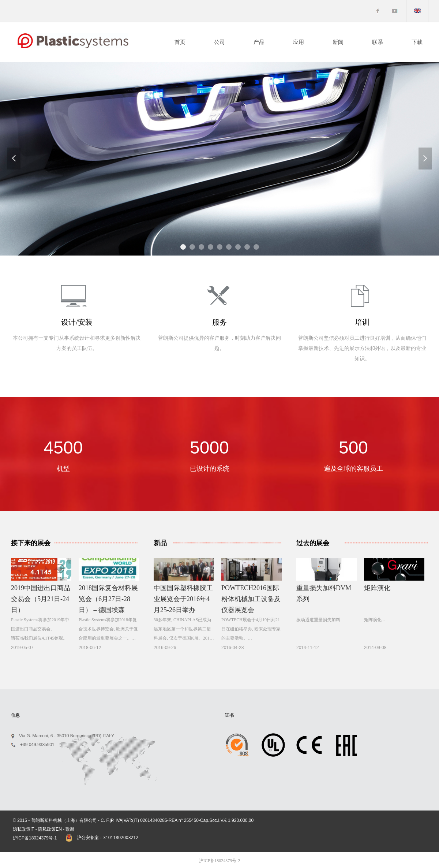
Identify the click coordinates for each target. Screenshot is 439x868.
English (421, 12)
